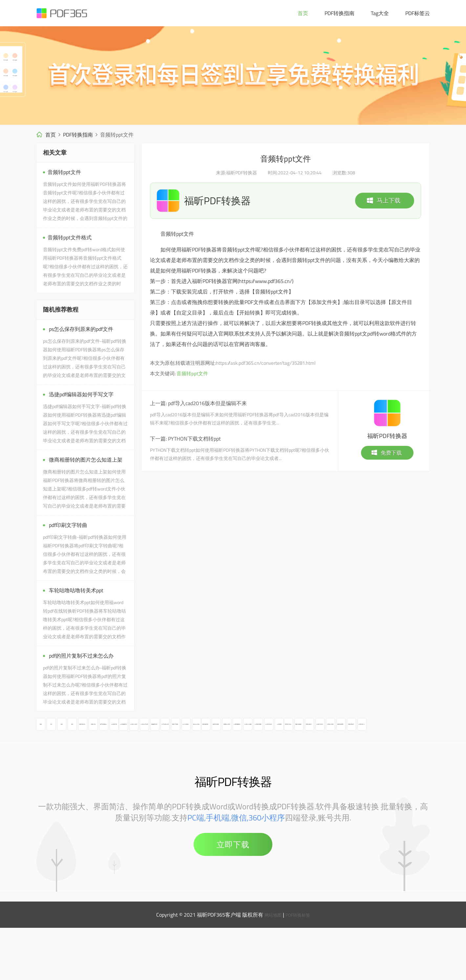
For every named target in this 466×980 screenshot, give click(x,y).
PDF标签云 (418, 13)
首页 (303, 13)
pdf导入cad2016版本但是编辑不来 (207, 403)
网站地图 (270, 967)
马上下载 (383, 201)
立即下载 (233, 897)
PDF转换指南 (339, 13)
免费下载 (386, 453)
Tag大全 (380, 13)
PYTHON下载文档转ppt (194, 439)
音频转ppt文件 (192, 373)
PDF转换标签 (300, 967)
